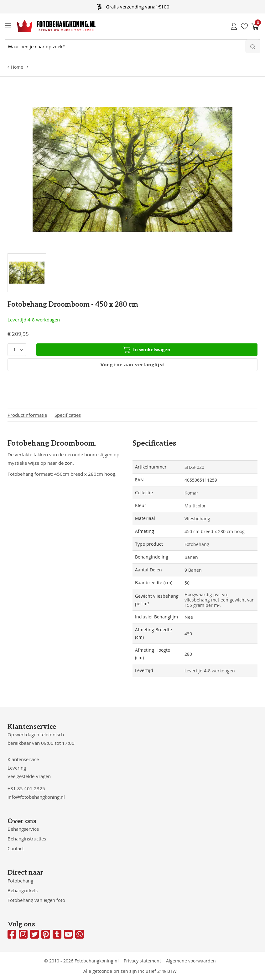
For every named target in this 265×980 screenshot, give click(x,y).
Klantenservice (23, 759)
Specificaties (68, 415)
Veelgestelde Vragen (29, 776)
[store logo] (51, 26)
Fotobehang (20, 881)
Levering (17, 768)
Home (17, 67)
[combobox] (132, 46)
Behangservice (23, 829)
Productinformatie (27, 415)
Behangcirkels (23, 890)
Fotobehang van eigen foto (36, 900)
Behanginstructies (27, 839)
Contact (16, 848)
